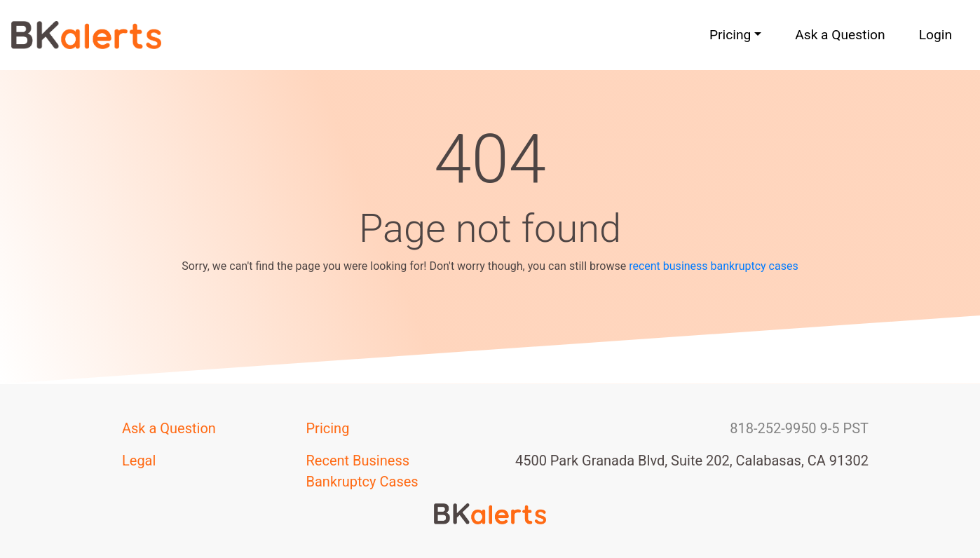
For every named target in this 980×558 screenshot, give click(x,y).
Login (935, 35)
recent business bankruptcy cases (714, 266)
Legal (139, 461)
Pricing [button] (730, 35)
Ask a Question (840, 35)
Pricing (328, 428)
